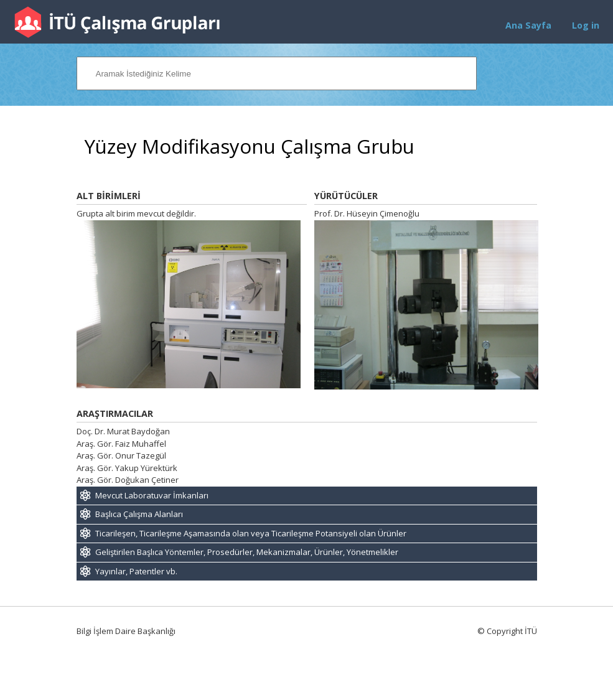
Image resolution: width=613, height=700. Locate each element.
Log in (586, 25)
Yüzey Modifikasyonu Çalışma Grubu (250, 147)
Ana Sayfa (528, 25)
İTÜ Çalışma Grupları (117, 22)
